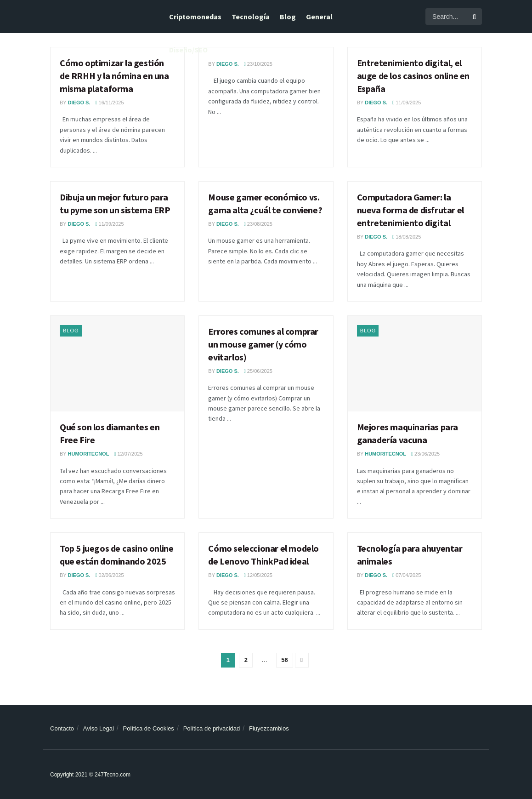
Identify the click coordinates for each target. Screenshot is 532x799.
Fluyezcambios (269, 728)
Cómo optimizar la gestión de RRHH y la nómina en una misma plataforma (114, 76)
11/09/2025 (407, 103)
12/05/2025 (258, 575)
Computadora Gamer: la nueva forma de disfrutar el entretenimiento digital (410, 210)
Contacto (62, 728)
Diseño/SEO (188, 50)
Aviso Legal (99, 728)
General (319, 17)
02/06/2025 (109, 575)
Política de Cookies (149, 728)
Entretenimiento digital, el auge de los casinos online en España (413, 76)
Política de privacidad (212, 728)
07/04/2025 (407, 575)
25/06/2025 (258, 371)
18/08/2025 (407, 237)
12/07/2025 (128, 454)
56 (284, 660)
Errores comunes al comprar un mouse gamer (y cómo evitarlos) (263, 344)
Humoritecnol (89, 454)
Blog (288, 17)
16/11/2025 (109, 103)
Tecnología (251, 17)
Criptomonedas (195, 17)
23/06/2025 (425, 454)
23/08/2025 (258, 224)
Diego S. (79, 103)
